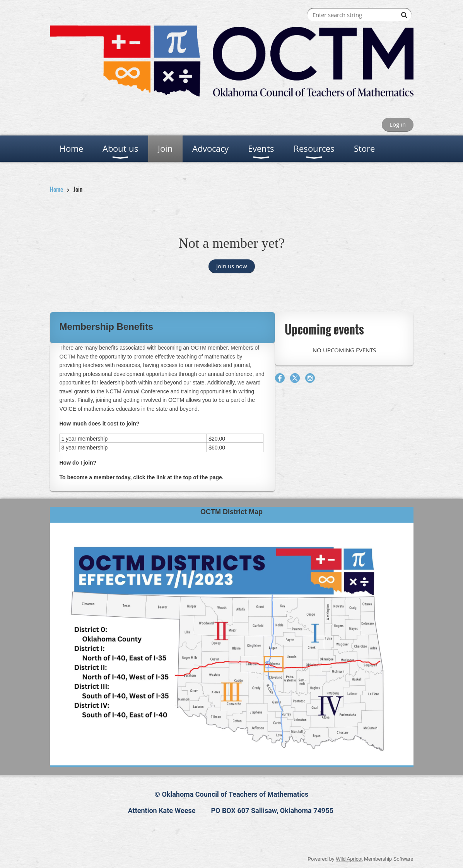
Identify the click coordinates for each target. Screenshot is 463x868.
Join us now (232, 266)
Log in (398, 124)
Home (56, 189)
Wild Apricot (349, 859)
